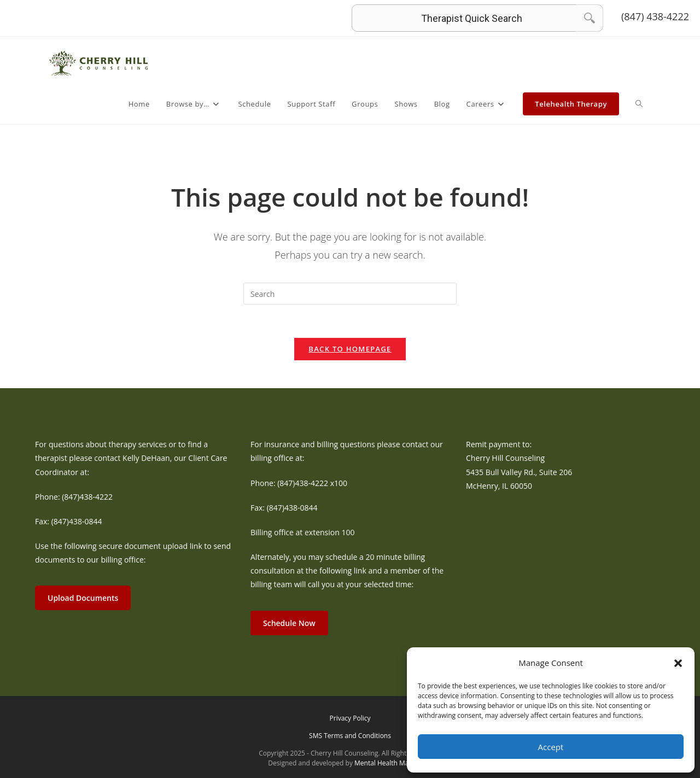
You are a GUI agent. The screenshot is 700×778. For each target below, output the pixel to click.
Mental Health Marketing (392, 763)
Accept (551, 747)
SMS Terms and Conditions (350, 736)
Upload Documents (83, 598)
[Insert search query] (350, 294)
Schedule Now (289, 623)
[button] (678, 663)
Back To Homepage (350, 349)
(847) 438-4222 (655, 16)
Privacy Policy (350, 718)
